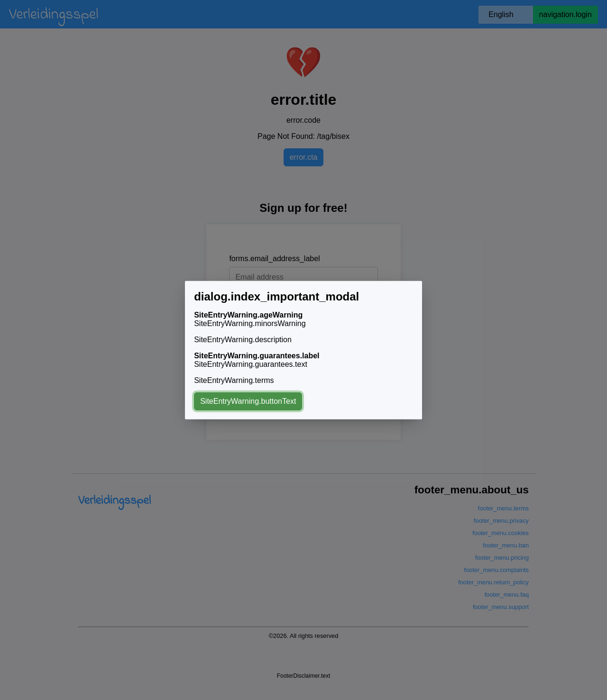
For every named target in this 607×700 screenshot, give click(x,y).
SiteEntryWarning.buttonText (248, 401)
